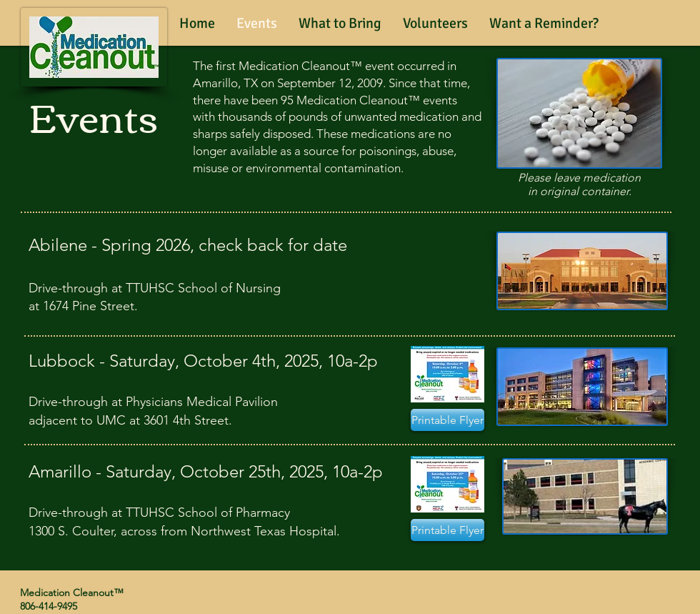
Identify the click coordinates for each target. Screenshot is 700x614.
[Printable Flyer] (447, 420)
